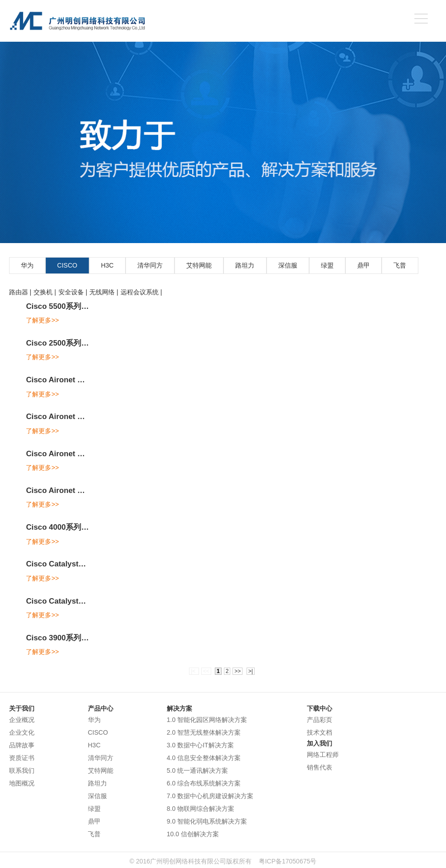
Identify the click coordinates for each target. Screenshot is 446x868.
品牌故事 (22, 745)
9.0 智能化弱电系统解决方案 (207, 821)
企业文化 (22, 732)
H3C (107, 265)
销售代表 (320, 767)
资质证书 (22, 758)
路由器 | (20, 292)
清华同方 (150, 265)
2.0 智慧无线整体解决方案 (204, 732)
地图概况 (22, 783)
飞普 (400, 265)
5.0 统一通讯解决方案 (197, 770)
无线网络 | (104, 292)
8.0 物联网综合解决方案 (201, 809)
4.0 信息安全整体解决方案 (204, 758)
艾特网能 (199, 265)
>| (251, 671)
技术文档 (320, 732)
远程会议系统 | (141, 292)
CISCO (67, 265)
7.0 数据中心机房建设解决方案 (210, 796)
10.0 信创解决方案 (193, 834)
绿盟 (327, 265)
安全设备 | (73, 292)
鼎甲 (364, 265)
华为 (27, 265)
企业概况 (22, 720)
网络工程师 (323, 755)
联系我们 (22, 770)
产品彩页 (320, 720)
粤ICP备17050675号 (288, 861)
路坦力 (245, 265)
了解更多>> (42, 320)
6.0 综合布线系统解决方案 (204, 783)
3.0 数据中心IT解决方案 (200, 745)
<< (206, 671)
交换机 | (45, 292)
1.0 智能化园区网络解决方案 (207, 720)
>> (238, 671)
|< (194, 671)
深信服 (288, 265)
